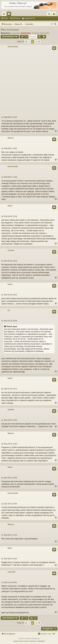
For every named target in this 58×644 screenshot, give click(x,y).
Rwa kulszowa (10, 29)
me (9, 310)
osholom (11, 250)
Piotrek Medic (45, 33)
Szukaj (6, 18)
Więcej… (5, 14)
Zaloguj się (16, 18)
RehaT (10, 206)
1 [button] (29, 42)
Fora (10, 14)
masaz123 (11, 572)
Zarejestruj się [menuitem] (55, 14)
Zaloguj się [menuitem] (50, 14)
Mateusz (11, 433)
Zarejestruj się (30, 18)
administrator (26, 33)
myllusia (11, 409)
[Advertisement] (29, 82)
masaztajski (15, 33)
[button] (26, 42)
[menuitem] (55, 24)
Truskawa (35, 33)
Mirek (10, 548)
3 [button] (36, 42)
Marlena (11, 138)
